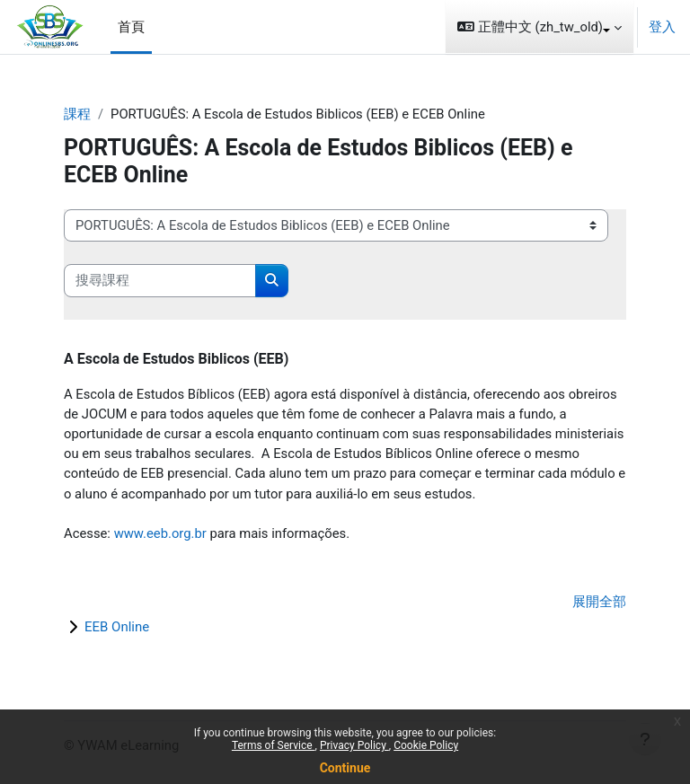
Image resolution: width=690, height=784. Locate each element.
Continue (345, 768)
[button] (540, 27)
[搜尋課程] (160, 280)
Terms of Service (274, 745)
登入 (662, 27)
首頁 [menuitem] (131, 27)
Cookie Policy (426, 745)
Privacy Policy (354, 745)
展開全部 (599, 602)
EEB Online (117, 627)
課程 (77, 114)
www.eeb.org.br (160, 533)
